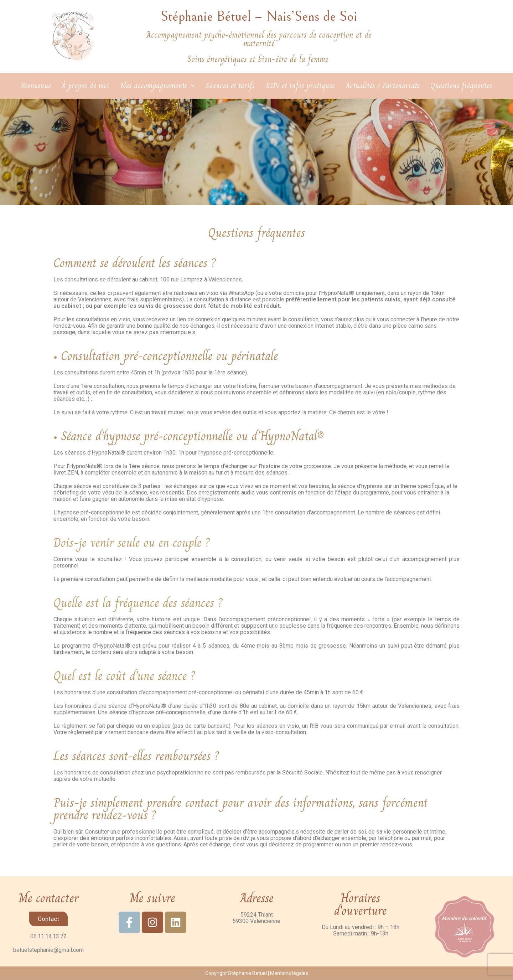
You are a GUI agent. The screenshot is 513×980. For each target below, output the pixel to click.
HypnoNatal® (338, 293)
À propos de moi (85, 86)
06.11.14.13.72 (48, 936)
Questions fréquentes (461, 86)
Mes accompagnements (157, 86)
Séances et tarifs (230, 86)
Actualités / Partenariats (383, 86)
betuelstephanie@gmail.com (48, 950)
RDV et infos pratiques (300, 86)
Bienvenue (36, 86)
